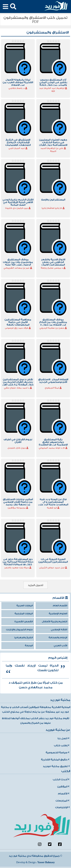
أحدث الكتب (61, 780)
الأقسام (64, 794)
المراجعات (62, 801)
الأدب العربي (60, 646)
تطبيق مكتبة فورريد (56, 766)
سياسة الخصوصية (57, 753)
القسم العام (60, 606)
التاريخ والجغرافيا (24, 638)
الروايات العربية (25, 606)
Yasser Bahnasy (46, 862)
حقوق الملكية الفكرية (55, 760)
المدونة (29, 646)
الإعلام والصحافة (58, 638)
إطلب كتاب (62, 745)
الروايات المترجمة (24, 614)
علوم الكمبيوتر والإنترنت (19, 630)
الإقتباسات (62, 807)
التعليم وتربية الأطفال (55, 622)
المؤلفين (63, 787)
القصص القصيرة (24, 622)
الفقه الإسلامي (59, 630)
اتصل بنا (63, 738)
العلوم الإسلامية (58, 614)
